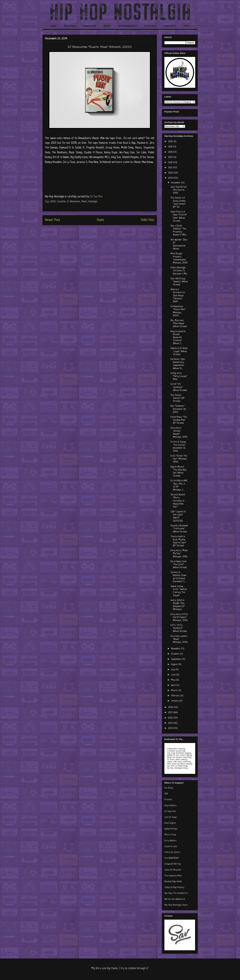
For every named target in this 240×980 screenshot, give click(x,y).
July (173, 670)
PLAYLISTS (150, 26)
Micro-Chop (170, 835)
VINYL (187, 26)
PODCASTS (170, 26)
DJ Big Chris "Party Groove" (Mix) (179, 376)
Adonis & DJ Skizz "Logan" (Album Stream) (179, 351)
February (176, 696)
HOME (53, 26)
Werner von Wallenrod (175, 899)
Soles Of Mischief (173, 870)
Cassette (61, 202)
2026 (171, 142)
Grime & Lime (171, 847)
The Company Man (173, 876)
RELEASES (70, 26)
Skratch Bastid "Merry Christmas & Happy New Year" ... (178, 501)
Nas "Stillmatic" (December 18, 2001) (178, 409)
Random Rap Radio (173, 882)
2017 (171, 713)
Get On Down (171, 817)
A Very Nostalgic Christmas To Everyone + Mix (179, 271)
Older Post (148, 220)
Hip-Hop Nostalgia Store (176, 905)
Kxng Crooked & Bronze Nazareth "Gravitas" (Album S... (178, 338)
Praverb (168, 800)
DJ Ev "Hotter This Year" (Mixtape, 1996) (179, 459)
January (175, 701)
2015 (171, 723)
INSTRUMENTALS (128, 26)
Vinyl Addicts (170, 806)
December (176, 183)
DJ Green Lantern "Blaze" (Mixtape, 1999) (179, 639)
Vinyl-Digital (170, 823)
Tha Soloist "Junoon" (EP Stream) (178, 398)
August (175, 664)
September (177, 659)
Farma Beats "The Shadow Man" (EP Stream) (179, 420)
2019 (171, 178)
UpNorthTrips (171, 829)
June (174, 675)
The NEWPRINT (172, 858)
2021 (171, 168)
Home (100, 220)
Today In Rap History (174, 887)
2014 (171, 728)
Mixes (84, 202)
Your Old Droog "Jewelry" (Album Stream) (179, 282)
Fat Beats (169, 788)
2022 (171, 163)
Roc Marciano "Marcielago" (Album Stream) (179, 324)
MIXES (107, 26)
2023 (171, 157)
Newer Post (52, 220)
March (175, 691)
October (175, 654)
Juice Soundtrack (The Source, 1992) (179, 190)
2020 (171, 173)
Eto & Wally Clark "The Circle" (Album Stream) (179, 565)
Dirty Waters (170, 841)
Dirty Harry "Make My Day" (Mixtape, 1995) (179, 554)
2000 (53, 202)
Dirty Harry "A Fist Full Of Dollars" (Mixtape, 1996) (179, 617)
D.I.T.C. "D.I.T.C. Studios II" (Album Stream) (179, 628)
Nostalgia (93, 202)
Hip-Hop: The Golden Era (176, 893)
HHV (166, 794)
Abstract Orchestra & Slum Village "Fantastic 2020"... (178, 296)
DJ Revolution (74, 202)
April (174, 685)
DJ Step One (170, 812)
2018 (171, 707)
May (174, 680)
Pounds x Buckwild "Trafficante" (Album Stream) (179, 529)
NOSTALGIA (90, 26)
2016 (171, 718)
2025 (171, 147)
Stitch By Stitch (172, 852)
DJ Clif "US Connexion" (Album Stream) (179, 387)
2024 (171, 152)
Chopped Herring (172, 864)
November (176, 649)
